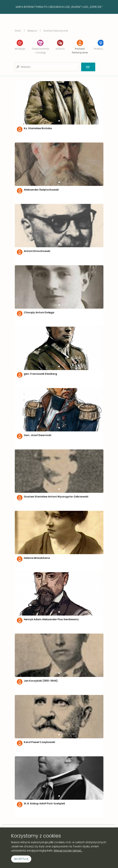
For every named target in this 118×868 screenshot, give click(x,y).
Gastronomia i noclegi (40, 47)
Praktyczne (101, 45)
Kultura (60, 45)
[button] (59, 121)
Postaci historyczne (56, 31)
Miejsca (32, 31)
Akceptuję (21, 859)
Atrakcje (20, 45)
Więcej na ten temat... (68, 851)
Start (18, 31)
